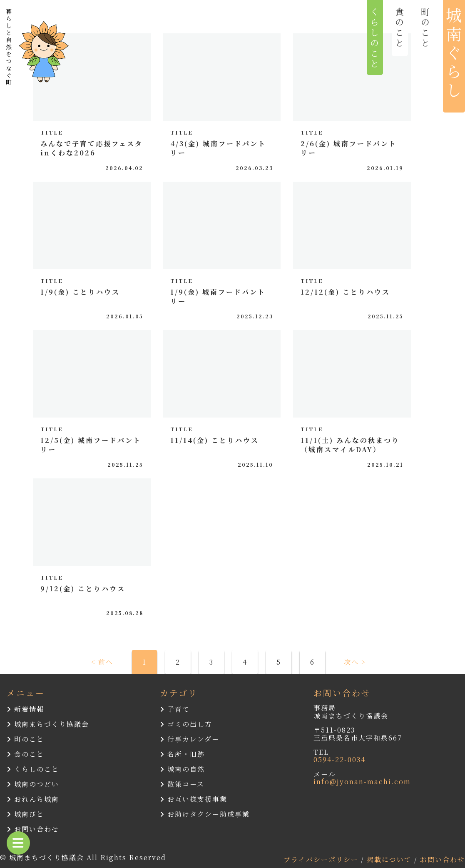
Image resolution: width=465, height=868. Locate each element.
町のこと (25, 739)
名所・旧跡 (182, 754)
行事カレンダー (190, 739)
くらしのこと (33, 769)
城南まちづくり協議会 (48, 724)
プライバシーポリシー (322, 859)
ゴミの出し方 (186, 724)
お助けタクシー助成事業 (205, 814)
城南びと (25, 814)
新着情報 (25, 709)
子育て (175, 709)
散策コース (182, 784)
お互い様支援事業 (194, 799)
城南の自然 (182, 769)
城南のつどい (33, 784)
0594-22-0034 (339, 759)
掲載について (390, 859)
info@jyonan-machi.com (362, 782)
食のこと (25, 754)
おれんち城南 (33, 799)
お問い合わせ (33, 829)
